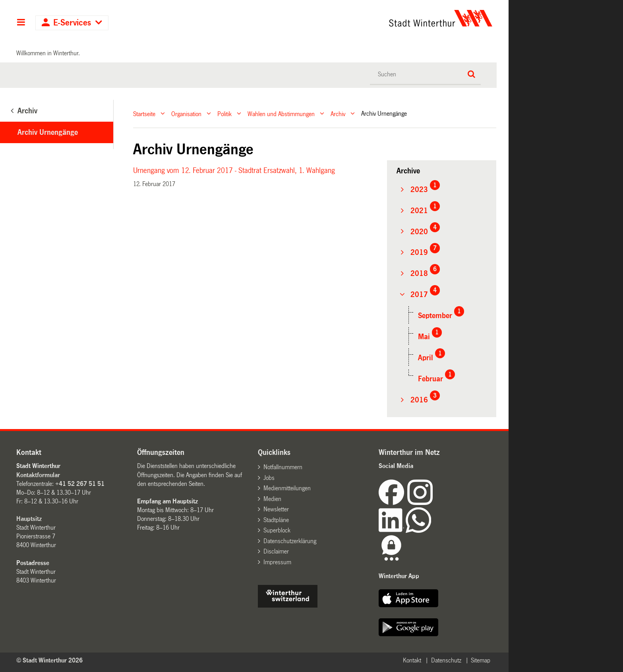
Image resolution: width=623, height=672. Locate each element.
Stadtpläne (276, 520)
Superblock (277, 530)
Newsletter (276, 509)
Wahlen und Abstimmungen (281, 114)
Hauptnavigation (21, 23)
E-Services (72, 23)
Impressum (277, 562)
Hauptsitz (29, 519)
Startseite (144, 114)
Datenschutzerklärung (290, 541)
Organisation (186, 114)
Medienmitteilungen (287, 488)
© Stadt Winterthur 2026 (49, 660)
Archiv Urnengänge (48, 132)
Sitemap (481, 660)
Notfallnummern (283, 467)
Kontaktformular (38, 475)
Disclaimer (276, 551)
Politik (224, 114)
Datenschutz (446, 660)
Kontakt (412, 660)
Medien (272, 499)
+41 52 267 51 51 (80, 484)
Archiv (338, 114)
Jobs (269, 478)
